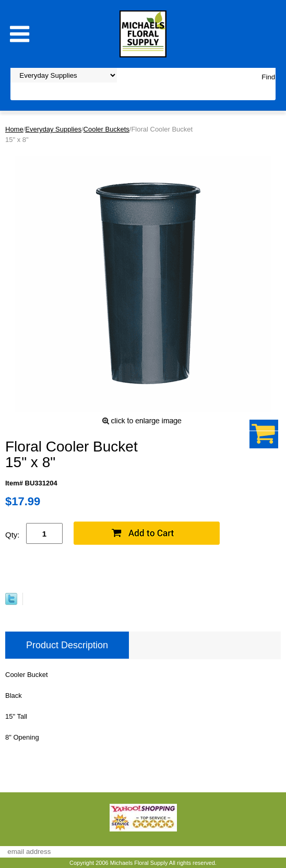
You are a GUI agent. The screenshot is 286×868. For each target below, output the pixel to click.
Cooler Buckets (106, 129)
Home (14, 129)
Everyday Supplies (53, 129)
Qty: (13, 535)
